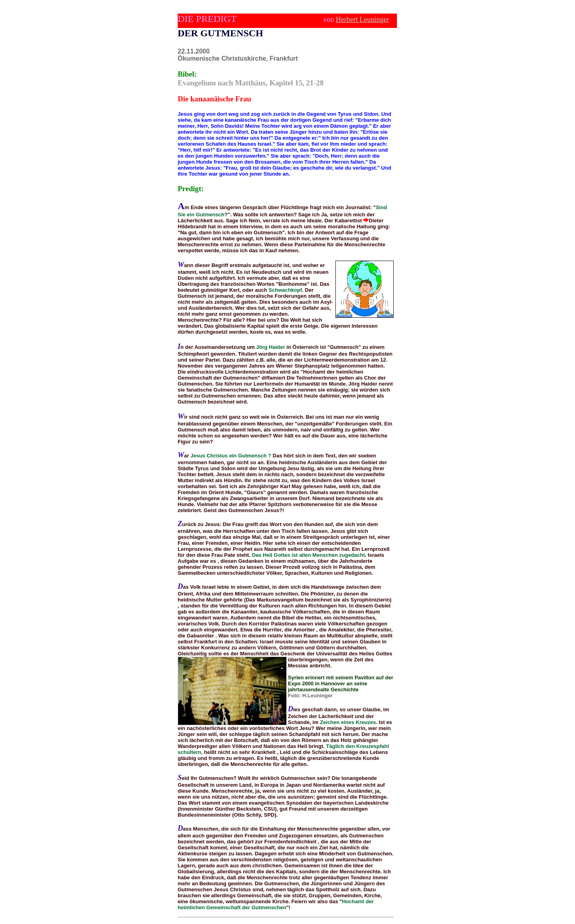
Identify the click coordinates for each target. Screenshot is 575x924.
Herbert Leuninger (362, 20)
